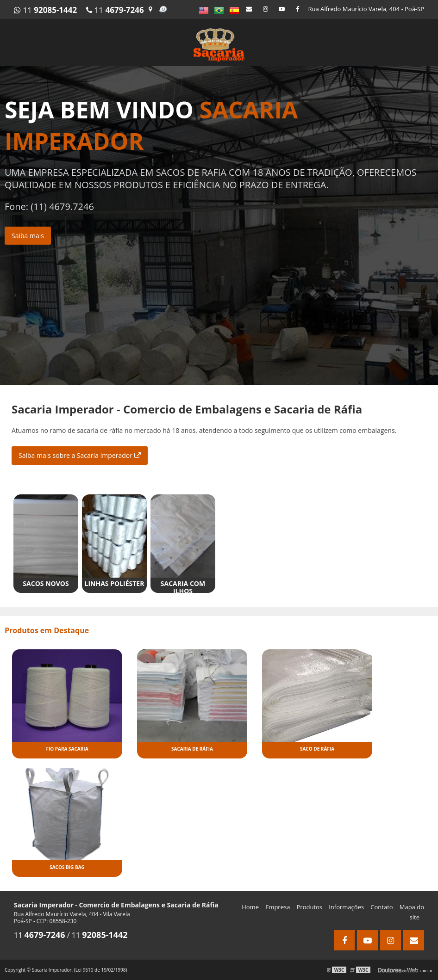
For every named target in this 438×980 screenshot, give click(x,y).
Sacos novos (46, 583)
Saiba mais (28, 236)
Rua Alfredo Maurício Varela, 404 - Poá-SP (366, 9)
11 (45, 10)
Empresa (278, 907)
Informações (346, 907)
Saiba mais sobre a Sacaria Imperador (80, 455)
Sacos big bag (67, 867)
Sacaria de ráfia (192, 749)
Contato (382, 907)
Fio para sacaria (67, 749)
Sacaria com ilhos (183, 587)
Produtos (310, 907)
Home (250, 907)
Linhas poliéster (115, 583)
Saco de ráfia (317, 749)
